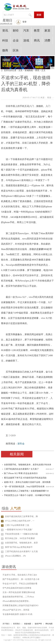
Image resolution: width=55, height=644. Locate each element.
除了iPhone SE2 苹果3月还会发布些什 (21, 473)
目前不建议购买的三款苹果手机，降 (21, 516)
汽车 (26, 31)
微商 (5, 50)
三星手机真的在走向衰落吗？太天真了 (21, 469)
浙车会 (21, 444)
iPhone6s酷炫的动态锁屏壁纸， (16, 601)
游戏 (26, 40)
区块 (16, 50)
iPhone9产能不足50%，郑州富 (16, 610)
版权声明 (38, 624)
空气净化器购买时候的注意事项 (17, 588)
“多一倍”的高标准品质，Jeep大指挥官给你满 (24, 487)
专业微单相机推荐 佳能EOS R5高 (17, 614)
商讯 (37, 40)
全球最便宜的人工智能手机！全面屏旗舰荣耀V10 (26, 491)
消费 (47, 40)
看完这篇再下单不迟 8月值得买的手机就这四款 (25, 478)
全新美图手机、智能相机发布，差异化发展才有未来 (28, 465)
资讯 (5, 31)
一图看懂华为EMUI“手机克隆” (19, 530)
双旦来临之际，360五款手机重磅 (20, 538)
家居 (47, 31)
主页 (20, 70)
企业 (16, 40)
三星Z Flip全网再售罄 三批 (17, 525)
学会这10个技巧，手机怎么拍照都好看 (20, 584)
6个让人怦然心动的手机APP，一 (20, 521)
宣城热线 (29, 70)
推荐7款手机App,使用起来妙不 (19, 547)
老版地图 (28, 624)
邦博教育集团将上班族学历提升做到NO (20, 606)
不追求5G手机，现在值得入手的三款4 (20, 575)
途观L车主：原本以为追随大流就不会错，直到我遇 (27, 482)
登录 (24, 22)
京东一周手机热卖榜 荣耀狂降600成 (19, 592)
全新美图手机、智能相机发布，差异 (21, 543)
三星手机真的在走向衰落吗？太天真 (21, 552)
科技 (5, 40)
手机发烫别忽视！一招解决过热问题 (21, 534)
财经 (16, 31)
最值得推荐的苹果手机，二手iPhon (18, 597)
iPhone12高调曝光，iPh (15, 556)
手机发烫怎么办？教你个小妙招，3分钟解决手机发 (27, 495)
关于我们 (6, 624)
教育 (37, 31)
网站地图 (49, 624)
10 (2, 556)
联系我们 (17, 624)
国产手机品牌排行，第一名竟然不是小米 (21, 579)
